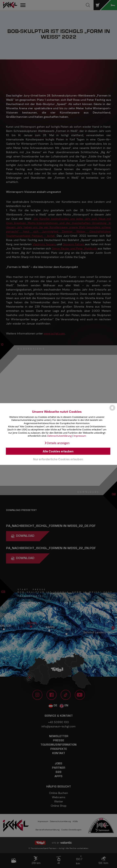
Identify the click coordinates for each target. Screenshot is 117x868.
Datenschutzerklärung (60, 436)
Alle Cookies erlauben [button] (58, 451)
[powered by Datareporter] (112, 410)
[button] (57, 443)
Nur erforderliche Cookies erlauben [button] (58, 459)
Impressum (80, 436)
